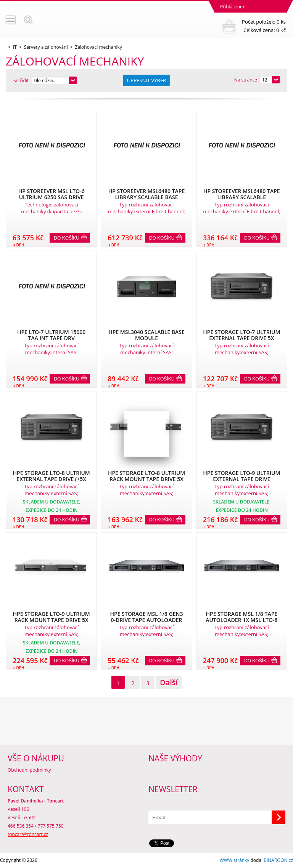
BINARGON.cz (278, 860)
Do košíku (67, 238)
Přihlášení (231, 7)
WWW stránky (235, 860)
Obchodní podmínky (29, 770)
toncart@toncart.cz (28, 834)
